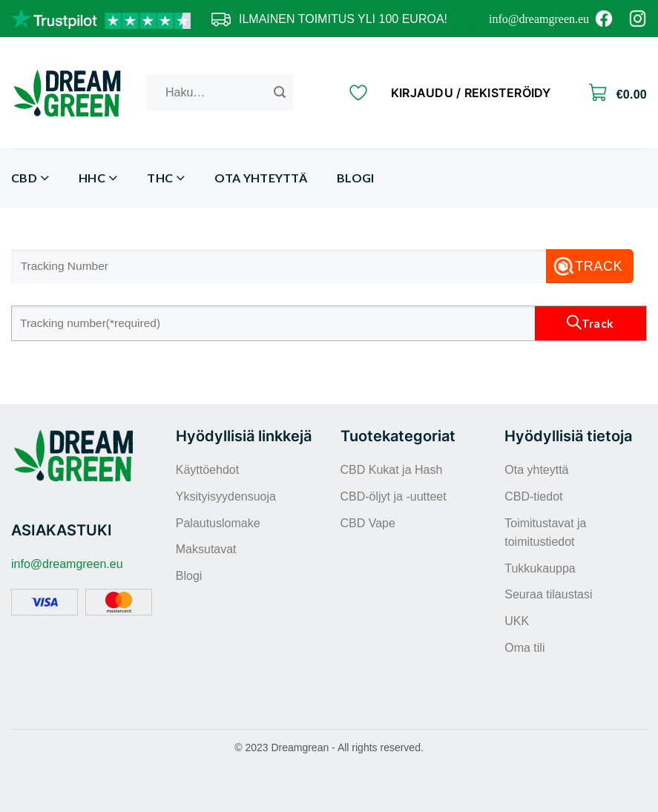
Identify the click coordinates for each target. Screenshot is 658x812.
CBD (30, 178)
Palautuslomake (218, 523)
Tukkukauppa (540, 568)
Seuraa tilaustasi (548, 594)
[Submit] (280, 93)
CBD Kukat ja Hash (392, 470)
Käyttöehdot (207, 470)
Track (599, 266)
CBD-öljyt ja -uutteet (394, 496)
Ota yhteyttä (261, 178)
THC (166, 178)
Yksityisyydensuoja (226, 496)
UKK (517, 621)
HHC (98, 178)
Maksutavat (206, 549)
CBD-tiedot (533, 496)
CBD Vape (368, 523)
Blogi (356, 178)
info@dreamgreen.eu (539, 19)
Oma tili (524, 648)
